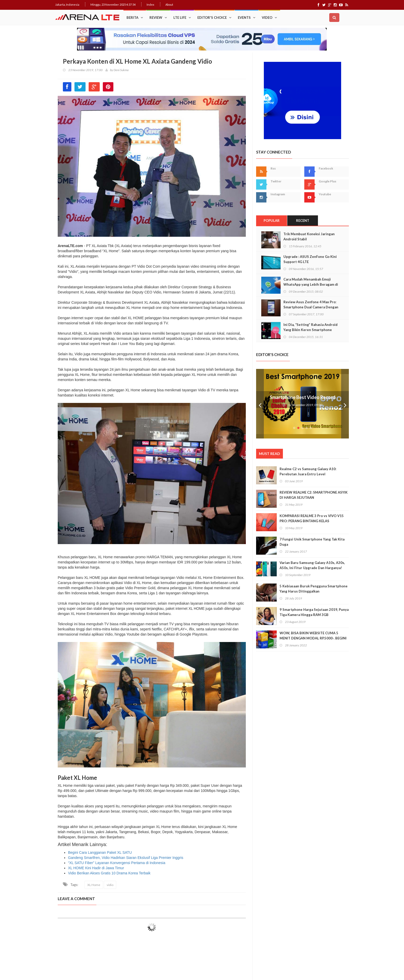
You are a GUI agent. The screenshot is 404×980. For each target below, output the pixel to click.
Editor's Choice (212, 18)
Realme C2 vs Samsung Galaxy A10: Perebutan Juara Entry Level (308, 471)
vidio (110, 885)
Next (345, 404)
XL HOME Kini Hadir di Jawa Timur (96, 868)
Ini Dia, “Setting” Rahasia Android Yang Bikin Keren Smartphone (310, 327)
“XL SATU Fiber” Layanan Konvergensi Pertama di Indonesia (117, 863)
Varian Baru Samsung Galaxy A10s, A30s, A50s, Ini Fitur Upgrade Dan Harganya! (312, 565)
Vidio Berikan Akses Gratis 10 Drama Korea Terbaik (109, 873)
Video (267, 18)
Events (244, 18)
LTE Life (180, 18)
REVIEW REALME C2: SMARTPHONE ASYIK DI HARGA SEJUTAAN (314, 495)
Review (156, 18)
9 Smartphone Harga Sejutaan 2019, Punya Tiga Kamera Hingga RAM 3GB (314, 612)
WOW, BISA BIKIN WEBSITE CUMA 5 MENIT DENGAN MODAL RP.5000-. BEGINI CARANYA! (313, 638)
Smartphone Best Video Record (303, 397)
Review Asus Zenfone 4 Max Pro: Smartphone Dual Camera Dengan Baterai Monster (311, 307)
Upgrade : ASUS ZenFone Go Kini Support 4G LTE (310, 259)
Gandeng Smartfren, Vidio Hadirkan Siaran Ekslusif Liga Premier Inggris (126, 858)
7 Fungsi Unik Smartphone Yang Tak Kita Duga (312, 542)
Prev (260, 404)
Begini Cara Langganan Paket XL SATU (100, 852)
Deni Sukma (121, 70)
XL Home (94, 885)
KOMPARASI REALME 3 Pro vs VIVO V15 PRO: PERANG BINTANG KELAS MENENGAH (312, 521)
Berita (132, 18)
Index (150, 5)
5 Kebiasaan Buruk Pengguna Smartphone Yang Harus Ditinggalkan (314, 589)
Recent (303, 221)
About (169, 5)
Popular (272, 221)
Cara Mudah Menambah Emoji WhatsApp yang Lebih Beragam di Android (311, 284)
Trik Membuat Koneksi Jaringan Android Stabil (309, 236)
